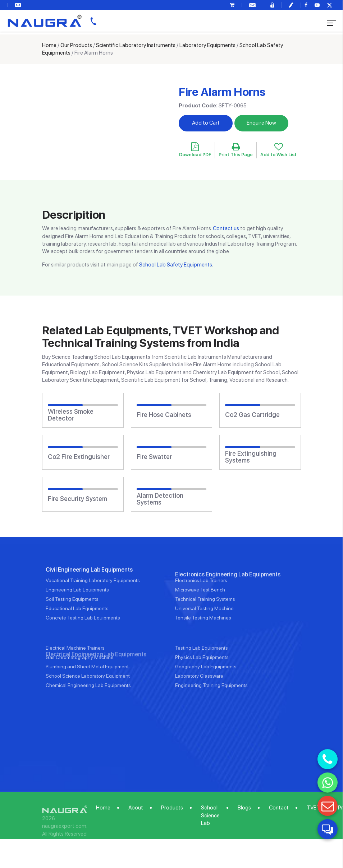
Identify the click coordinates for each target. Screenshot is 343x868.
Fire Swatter (154, 457)
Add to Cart (206, 123)
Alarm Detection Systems (160, 499)
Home (49, 45)
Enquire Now (261, 123)
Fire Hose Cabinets (164, 415)
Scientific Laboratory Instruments (136, 45)
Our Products (76, 45)
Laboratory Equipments (207, 45)
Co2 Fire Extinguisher (79, 457)
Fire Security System (77, 499)
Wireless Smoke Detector (71, 415)
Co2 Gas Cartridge (252, 415)
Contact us (226, 228)
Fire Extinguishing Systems (251, 457)
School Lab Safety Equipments (176, 265)
